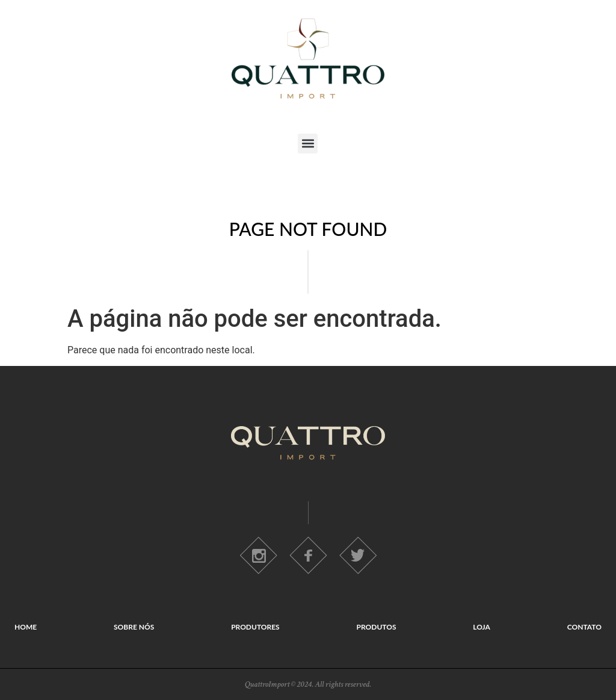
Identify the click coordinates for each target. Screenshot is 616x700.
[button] (308, 144)
